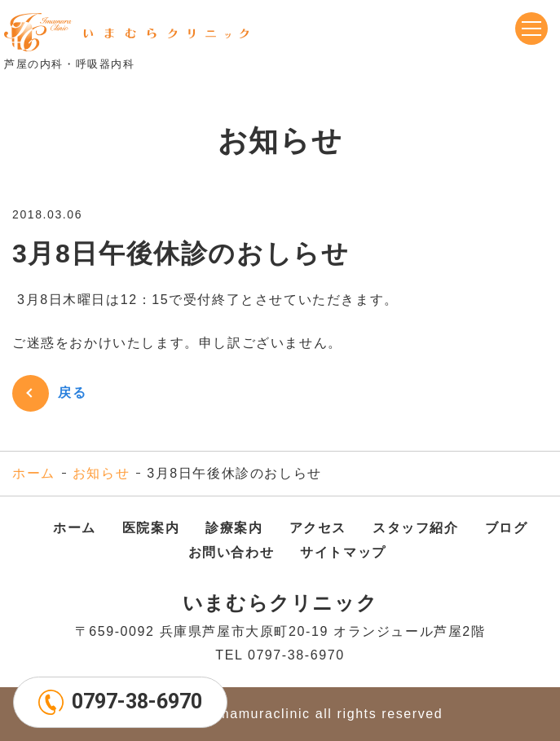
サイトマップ (343, 552)
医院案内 (151, 528)
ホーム (34, 473)
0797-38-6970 (137, 701)
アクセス (318, 528)
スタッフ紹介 (416, 528)
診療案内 (234, 528)
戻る (72, 393)
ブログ (507, 528)
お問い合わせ (231, 552)
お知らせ (101, 473)
